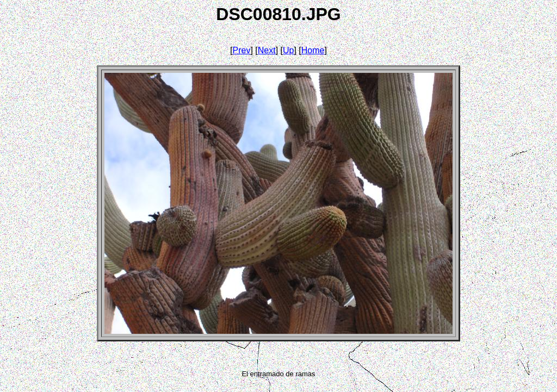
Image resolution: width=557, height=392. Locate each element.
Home (313, 50)
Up (288, 50)
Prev (242, 50)
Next (267, 50)
